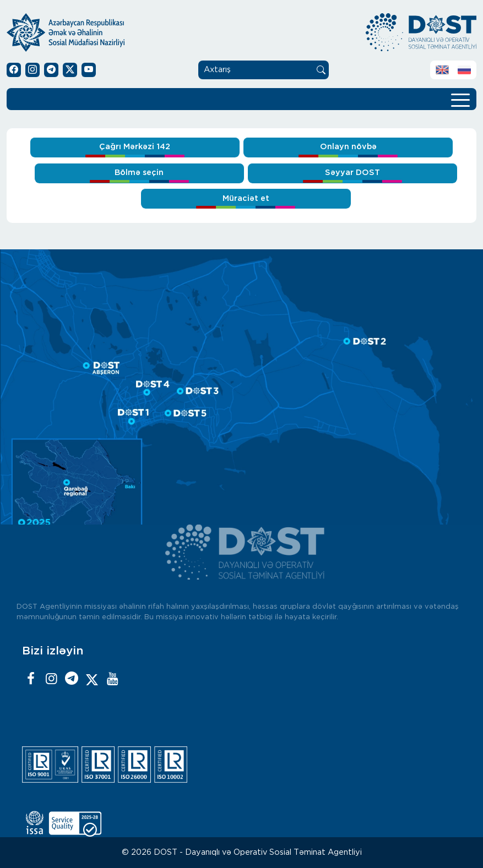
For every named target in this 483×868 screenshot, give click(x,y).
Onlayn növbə (348, 147)
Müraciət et (246, 198)
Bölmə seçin (139, 173)
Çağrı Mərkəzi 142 (135, 147)
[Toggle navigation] (460, 99)
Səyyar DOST (352, 173)
